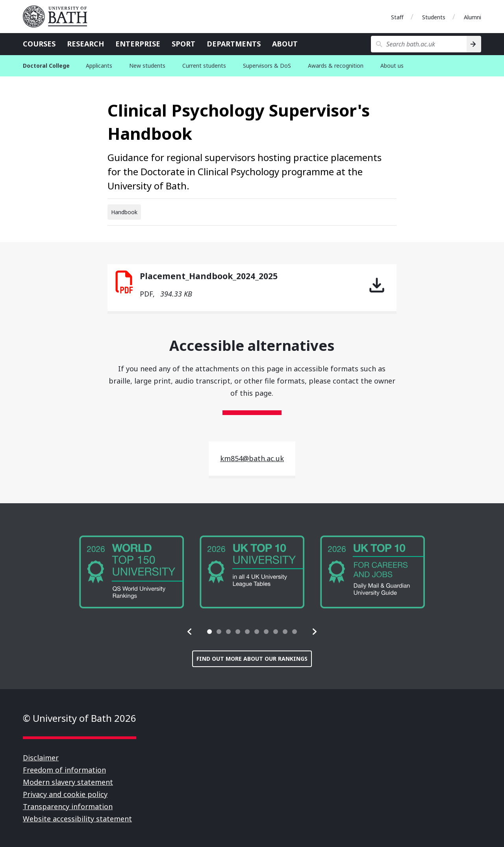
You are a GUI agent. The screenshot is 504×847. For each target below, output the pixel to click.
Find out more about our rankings (252, 659)
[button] (190, 632)
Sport (183, 44)
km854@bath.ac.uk (252, 458)
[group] (132, 572)
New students (147, 66)
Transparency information (68, 806)
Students (434, 17)
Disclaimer (41, 758)
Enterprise (138, 44)
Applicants (99, 66)
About (285, 44)
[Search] (474, 44)
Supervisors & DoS (267, 66)
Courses (39, 44)
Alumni (472, 17)
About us (392, 66)
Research (85, 44)
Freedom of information (64, 770)
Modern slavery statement (68, 782)
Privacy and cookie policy (65, 794)
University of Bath (58, 17)
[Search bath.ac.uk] (419, 44)
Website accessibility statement (77, 819)
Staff (397, 17)
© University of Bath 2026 (80, 718)
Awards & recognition (336, 66)
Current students (204, 66)
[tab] (209, 632)
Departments (234, 44)
